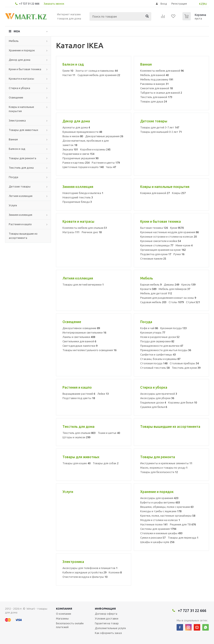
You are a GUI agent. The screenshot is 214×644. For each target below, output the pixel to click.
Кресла (188, 284)
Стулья (193, 302)
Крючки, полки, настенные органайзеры (168, 516)
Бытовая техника (154, 228)
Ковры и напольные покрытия (21, 109)
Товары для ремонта (22, 158)
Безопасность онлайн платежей (70, 625)
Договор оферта (106, 614)
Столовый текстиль (155, 368)
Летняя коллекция (21, 196)
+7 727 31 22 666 (29, 4)
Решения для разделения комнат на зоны (168, 298)
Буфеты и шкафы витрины (160, 502)
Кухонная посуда (173, 328)
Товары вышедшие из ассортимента (23, 236)
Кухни (177, 228)
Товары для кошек (76, 463)
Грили (68, 71)
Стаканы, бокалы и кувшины (160, 359)
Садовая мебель (153, 302)
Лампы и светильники (79, 337)
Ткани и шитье (109, 433)
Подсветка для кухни (156, 254)
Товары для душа (153, 101)
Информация (105, 609)
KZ (201, 4)
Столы (176, 302)
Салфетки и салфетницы (158, 354)
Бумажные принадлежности (82, 132)
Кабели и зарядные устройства (84, 572)
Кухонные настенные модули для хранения (169, 232)
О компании (64, 614)
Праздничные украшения (80, 158)
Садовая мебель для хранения (99, 75)
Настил (69, 75)
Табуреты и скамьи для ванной (161, 93)
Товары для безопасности (159, 472)
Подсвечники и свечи (78, 154)
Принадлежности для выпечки (162, 346)
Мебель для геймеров (174, 289)
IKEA (17, 31)
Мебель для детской (156, 293)
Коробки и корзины (95, 149)
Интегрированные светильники (84, 332)
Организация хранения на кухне (163, 250)
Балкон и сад (17, 149)
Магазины (62, 618)
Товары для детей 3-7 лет (160, 127)
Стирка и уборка (19, 88)
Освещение (16, 97)
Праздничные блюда (77, 202)
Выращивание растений (79, 394)
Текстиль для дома (21, 168)
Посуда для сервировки (157, 341)
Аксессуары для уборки (157, 398)
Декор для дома (20, 60)
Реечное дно (92, 232)
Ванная (13, 139)
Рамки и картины (76, 163)
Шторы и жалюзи (76, 437)
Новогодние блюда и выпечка (83, 193)
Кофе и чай (149, 328)
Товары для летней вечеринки (83, 284)
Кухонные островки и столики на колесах (168, 237)
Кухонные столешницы (157, 245)
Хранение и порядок (22, 50)
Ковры (179, 193)
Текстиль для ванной (156, 97)
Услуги (13, 205)
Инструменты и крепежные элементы (166, 463)
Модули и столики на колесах (160, 520)
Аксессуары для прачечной (159, 394)
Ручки (179, 254)
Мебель (14, 41)
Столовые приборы (184, 363)
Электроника (17, 120)
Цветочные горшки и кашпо (83, 167)
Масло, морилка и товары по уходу (164, 468)
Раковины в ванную (154, 84)
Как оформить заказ (108, 633)
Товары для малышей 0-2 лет (161, 132)
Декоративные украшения (104, 136)
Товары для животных (24, 130)
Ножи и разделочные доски (160, 337)
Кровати (148, 289)
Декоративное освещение (81, 328)
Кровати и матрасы (21, 79)
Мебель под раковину (157, 79)
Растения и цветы (106, 163)
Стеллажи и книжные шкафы (161, 533)
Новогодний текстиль (78, 197)
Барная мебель (151, 284)
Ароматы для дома (76, 127)
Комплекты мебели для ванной (162, 71)
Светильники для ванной (79, 341)
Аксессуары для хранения (159, 498)
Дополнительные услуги (110, 628)
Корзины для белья (183, 402)
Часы (111, 167)
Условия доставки (107, 618)
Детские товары (20, 186)
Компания (64, 609)
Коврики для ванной (155, 193)
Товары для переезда (183, 538)
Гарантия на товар (107, 623)
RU (205, 4)
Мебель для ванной (154, 75)
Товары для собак (106, 463)
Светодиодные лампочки (80, 346)
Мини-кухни (184, 245)
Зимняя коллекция (20, 215)
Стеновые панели (153, 259)
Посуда (13, 177)
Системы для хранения (158, 529)
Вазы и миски (73, 136)
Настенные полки (154, 524)
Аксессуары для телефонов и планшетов (90, 568)
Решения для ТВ (183, 524)
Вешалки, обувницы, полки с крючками (167, 507)
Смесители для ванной (156, 88)
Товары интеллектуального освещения (89, 350)
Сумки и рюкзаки (153, 538)
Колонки (115, 572)
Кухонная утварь (153, 332)
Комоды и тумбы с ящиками (161, 511)
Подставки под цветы (79, 398)
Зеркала (70, 149)
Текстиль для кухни (186, 368)
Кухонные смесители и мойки (160, 241)
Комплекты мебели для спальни (85, 228)
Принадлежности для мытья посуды (166, 350)
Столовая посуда (154, 363)
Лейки (103, 394)
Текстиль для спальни (79, 433)
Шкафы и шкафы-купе (157, 542)
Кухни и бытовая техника (25, 69)
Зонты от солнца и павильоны (97, 71)
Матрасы (71, 232)
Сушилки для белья (154, 407)
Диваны (171, 284)
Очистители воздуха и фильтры (85, 577)
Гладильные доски (153, 402)
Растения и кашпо (20, 224)
